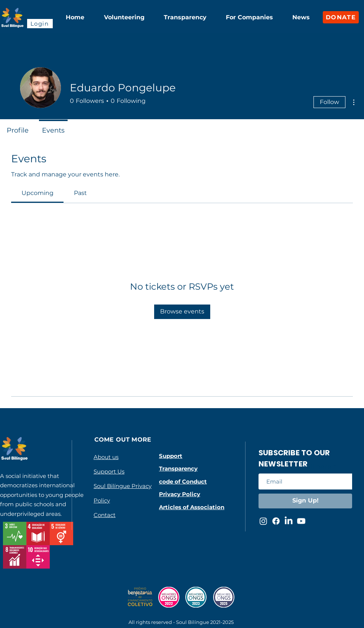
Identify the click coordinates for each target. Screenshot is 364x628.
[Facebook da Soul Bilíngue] (276, 521)
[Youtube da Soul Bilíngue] (301, 521)
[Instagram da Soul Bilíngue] (263, 521)
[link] (38, 193)
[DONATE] (341, 17)
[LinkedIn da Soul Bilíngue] (289, 521)
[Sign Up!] (305, 501)
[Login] (40, 24)
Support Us (109, 471)
